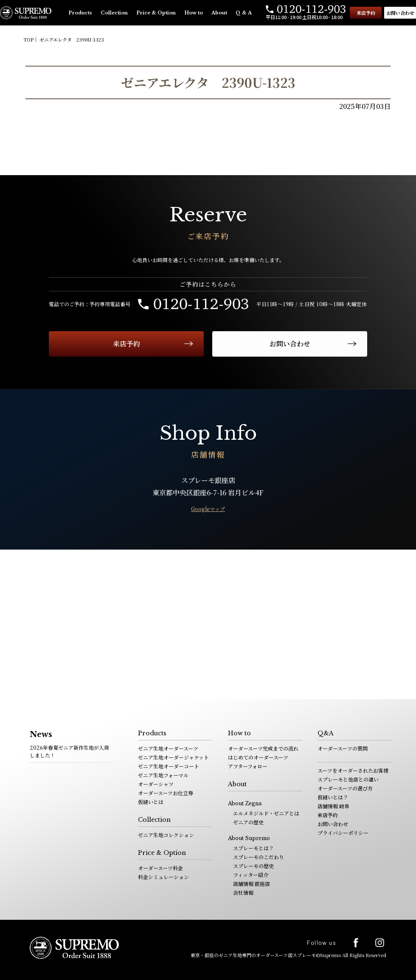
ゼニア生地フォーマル (163, 775)
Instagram (380, 942)
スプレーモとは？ (253, 848)
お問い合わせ (400, 13)
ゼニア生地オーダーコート (169, 766)
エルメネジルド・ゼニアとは (266, 813)
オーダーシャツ (156, 784)
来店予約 (366, 13)
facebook (356, 943)
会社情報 (243, 892)
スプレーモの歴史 (253, 866)
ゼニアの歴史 (248, 822)
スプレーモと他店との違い (348, 779)
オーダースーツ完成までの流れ (263, 748)
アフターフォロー (248, 766)
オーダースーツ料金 (160, 868)
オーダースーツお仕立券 (166, 793)
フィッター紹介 (251, 875)
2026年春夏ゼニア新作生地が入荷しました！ (69, 751)
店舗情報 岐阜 (333, 806)
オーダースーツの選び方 (345, 788)
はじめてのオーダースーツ (258, 757)
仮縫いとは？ (333, 797)
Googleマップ (208, 509)
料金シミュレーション (163, 877)
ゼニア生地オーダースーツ (168, 748)
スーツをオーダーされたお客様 (353, 770)
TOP (28, 39)
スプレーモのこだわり (259, 857)
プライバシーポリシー (343, 833)
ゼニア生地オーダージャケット (173, 757)
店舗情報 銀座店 (252, 884)
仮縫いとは (151, 802)
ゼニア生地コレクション (166, 835)
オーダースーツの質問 (343, 748)
